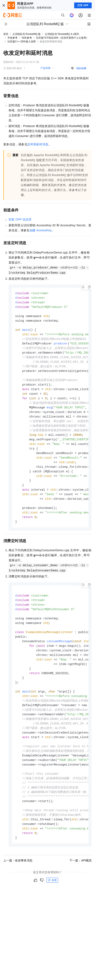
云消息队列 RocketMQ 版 (27, 34)
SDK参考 (27, 38)
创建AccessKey (41, 230)
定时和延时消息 (38, 144)
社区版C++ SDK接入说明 (22, 42)
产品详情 (45, 68)
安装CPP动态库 (20, 219)
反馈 (52, 902)
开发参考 (12, 38)
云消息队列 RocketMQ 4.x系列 (62, 34)
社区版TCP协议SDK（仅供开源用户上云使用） (62, 38)
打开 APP (83, 5)
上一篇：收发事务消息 (18, 882)
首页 (6, 34)
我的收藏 (81, 68)
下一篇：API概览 (81, 882)
